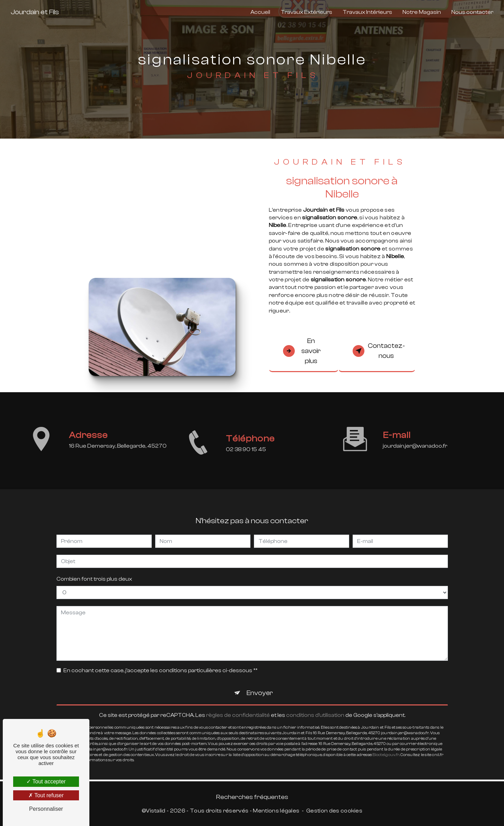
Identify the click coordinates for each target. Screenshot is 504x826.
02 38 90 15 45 (246, 457)
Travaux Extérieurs (306, 12)
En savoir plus (302, 351)
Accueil (260, 12)
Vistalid (156, 811)
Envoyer (260, 686)
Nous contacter (472, 12)
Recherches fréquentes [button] (252, 797)
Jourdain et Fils (35, 12)
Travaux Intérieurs (367, 12)
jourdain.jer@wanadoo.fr (415, 439)
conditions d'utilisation (315, 708)
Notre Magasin (422, 12)
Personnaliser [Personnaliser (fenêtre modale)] (46, 809)
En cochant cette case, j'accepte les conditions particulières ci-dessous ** (160, 664)
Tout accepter (46, 781)
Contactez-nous (379, 351)
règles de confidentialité (238, 708)
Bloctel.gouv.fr (386, 748)
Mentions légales (276, 811)
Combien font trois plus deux (94, 572)
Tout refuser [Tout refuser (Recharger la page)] (46, 795)
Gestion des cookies (334, 811)
